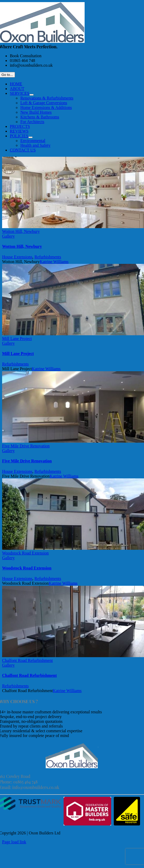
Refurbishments (48, 257)
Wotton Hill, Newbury (21, 231)
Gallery (8, 236)
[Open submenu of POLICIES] (30, 137)
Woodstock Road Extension (25, 553)
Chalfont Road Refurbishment (27, 660)
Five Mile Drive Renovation (26, 446)
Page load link (14, 842)
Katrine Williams (54, 262)
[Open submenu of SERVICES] (32, 95)
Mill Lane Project (17, 339)
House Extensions (17, 257)
